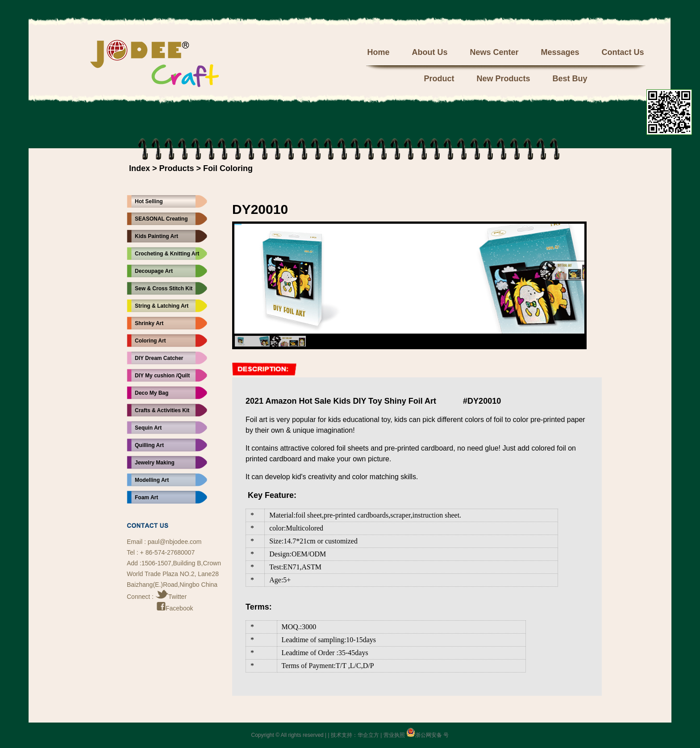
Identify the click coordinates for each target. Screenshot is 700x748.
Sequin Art (148, 428)
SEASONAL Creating (161, 219)
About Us (429, 52)
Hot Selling (149, 201)
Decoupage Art (154, 271)
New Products (503, 79)
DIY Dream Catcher (159, 358)
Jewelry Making (155, 463)
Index (140, 168)
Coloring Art (150, 341)
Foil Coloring (228, 168)
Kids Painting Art (156, 236)
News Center (494, 52)
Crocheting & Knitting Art (167, 254)
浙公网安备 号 (427, 735)
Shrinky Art (149, 323)
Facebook (175, 608)
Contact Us (623, 52)
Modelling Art (152, 480)
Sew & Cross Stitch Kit (164, 288)
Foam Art (146, 497)
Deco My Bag (152, 393)
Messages (560, 52)
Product (439, 79)
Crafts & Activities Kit (162, 410)
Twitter (171, 597)
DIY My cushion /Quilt (162, 376)
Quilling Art (149, 445)
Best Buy (570, 79)
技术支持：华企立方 (355, 735)
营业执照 (394, 735)
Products (177, 168)
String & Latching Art (162, 306)
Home (378, 52)
